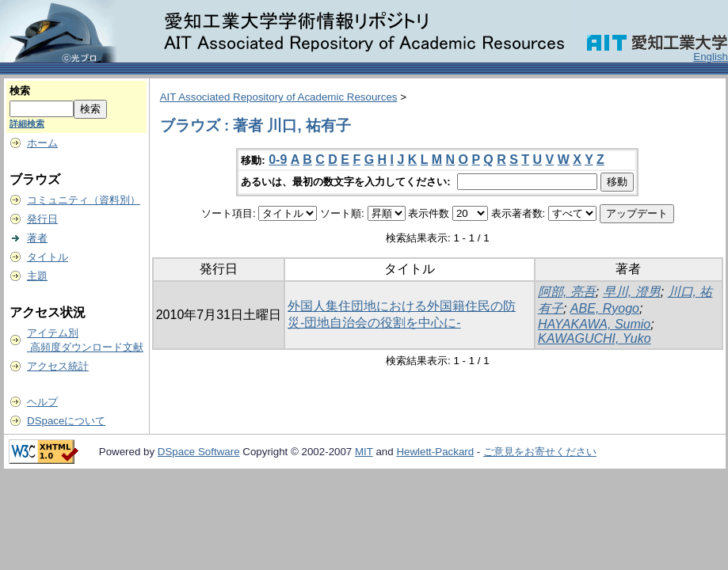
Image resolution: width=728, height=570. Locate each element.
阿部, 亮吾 (567, 292)
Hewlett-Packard (435, 452)
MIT (364, 452)
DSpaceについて (66, 421)
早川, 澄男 (632, 292)
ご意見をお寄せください (540, 452)
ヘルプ (42, 402)
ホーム (42, 143)
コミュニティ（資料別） (84, 200)
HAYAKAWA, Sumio (594, 324)
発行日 (42, 219)
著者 (37, 238)
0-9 (278, 160)
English (711, 57)
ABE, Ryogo (605, 308)
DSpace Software (199, 452)
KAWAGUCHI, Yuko (595, 338)
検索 (20, 91)
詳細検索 (27, 123)
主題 (37, 276)
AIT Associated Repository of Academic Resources (279, 97)
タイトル (48, 257)
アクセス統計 (58, 366)
